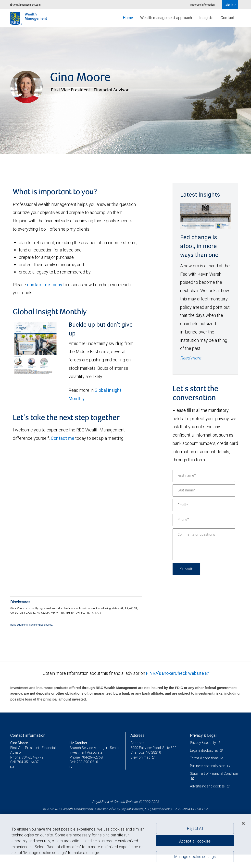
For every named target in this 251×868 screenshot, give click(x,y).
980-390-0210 (87, 762)
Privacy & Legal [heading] (203, 735)
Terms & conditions (205, 758)
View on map (140, 757)
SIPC (201, 809)
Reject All (195, 828)
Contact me (63, 438)
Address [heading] (137, 735)
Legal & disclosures (204, 750)
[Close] (243, 823)
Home (128, 18)
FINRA (185, 809)
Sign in (231, 5)
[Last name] (204, 490)
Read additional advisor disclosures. (32, 625)
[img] (125, 90)
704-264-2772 (33, 757)
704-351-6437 (28, 762)
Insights (206, 18)
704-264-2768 (92, 757)
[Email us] (13, 767)
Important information (202, 5)
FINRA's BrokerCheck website (175, 673)
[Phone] (204, 520)
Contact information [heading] (28, 735)
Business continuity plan (208, 766)
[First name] (204, 476)
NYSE (169, 809)
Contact (228, 18)
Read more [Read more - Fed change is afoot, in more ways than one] (191, 358)
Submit (186, 569)
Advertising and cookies (208, 786)
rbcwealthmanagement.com (25, 5)
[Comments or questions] (204, 544)
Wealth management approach (166, 18)
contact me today (45, 285)
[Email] (204, 505)
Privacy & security (203, 743)
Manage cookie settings (195, 856)
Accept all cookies (195, 841)
